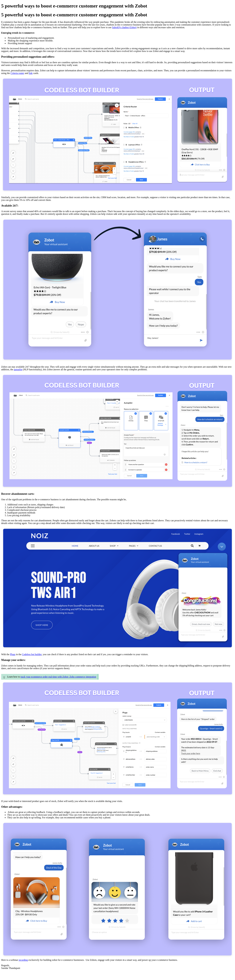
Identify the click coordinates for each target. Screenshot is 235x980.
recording (23, 960)
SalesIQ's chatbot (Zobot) (124, 27)
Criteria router (17, 73)
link (31, 73)
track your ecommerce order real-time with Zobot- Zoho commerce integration (58, 677)
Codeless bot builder (32, 654)
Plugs (13, 654)
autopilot (18, 369)
